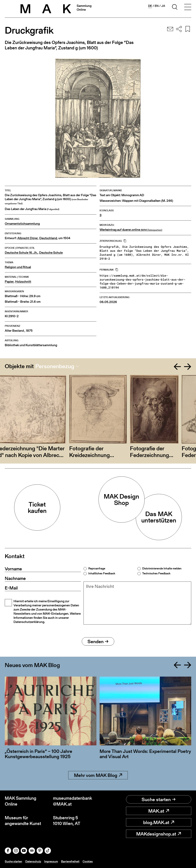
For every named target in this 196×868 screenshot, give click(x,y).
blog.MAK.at (159, 822)
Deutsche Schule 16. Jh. (21, 253)
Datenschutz (33, 861)
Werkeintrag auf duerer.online (131, 230)
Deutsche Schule (51, 253)
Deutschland (48, 238)
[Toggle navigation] (188, 7)
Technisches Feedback (156, 573)
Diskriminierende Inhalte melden (162, 568)
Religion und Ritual (18, 267)
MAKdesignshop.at (159, 834)
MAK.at (159, 811)
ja (163, 6)
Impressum (51, 861)
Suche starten (159, 799)
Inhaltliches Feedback (102, 573)
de (150, 6)
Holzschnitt (23, 282)
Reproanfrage (97, 568)
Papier (9, 282)
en (157, 6)
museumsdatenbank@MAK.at (73, 801)
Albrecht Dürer (28, 238)
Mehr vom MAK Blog (98, 775)
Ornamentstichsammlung (22, 224)
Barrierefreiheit (70, 861)
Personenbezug (55, 366)
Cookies (88, 861)
